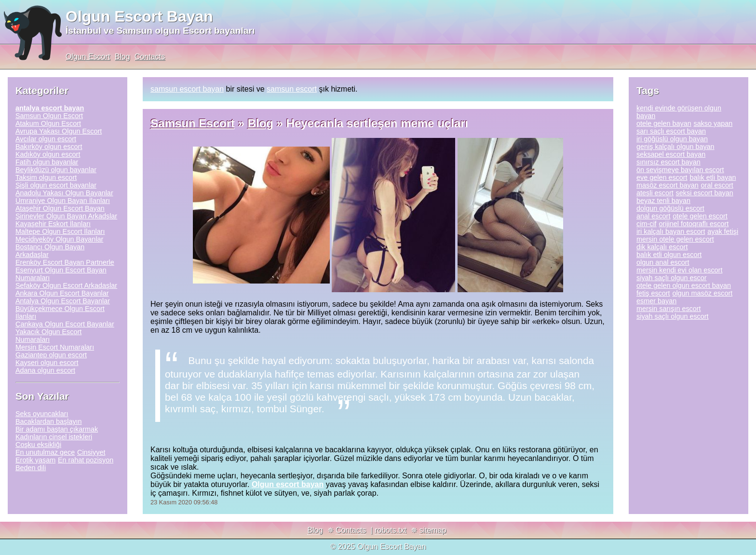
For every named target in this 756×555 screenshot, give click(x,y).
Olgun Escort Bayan (139, 16)
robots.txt (391, 530)
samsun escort (292, 89)
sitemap (433, 530)
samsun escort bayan (187, 89)
